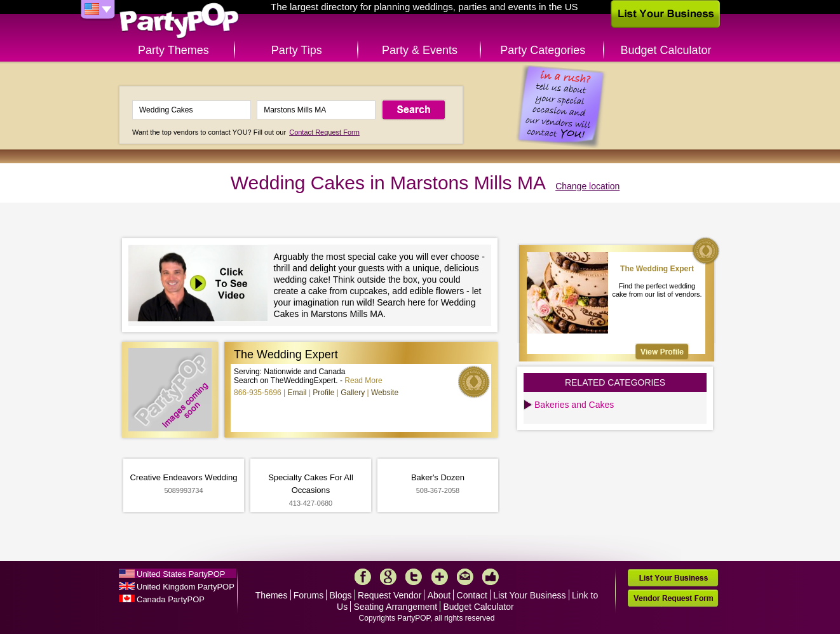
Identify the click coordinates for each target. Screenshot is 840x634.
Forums (308, 595)
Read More (363, 381)
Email (297, 393)
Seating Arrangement (396, 607)
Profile (323, 393)
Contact (472, 595)
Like (491, 577)
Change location (587, 186)
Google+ (388, 577)
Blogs (341, 595)
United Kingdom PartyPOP (186, 587)
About (439, 595)
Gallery (353, 393)
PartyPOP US (179, 21)
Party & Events (420, 50)
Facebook (363, 577)
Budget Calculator (666, 50)
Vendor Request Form (673, 598)
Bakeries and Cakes (574, 405)
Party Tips (297, 50)
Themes (272, 595)
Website (385, 393)
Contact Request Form (324, 132)
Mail (465, 577)
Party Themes (173, 50)
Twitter (414, 577)
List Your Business (529, 595)
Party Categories (543, 50)
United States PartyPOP (181, 574)
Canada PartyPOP (171, 599)
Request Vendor (390, 595)
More (440, 577)
